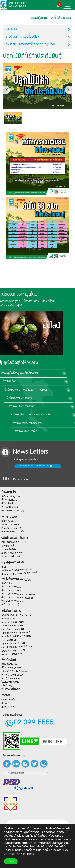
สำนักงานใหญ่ (39, 381)
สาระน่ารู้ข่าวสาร (40, 18)
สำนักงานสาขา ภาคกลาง (45, 398)
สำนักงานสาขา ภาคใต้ (45, 432)
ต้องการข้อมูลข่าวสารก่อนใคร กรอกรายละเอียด (11, 466)
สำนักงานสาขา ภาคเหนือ (46, 407)
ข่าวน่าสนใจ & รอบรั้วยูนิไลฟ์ (38, 37)
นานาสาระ (38, 29)
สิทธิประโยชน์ (18, 301)
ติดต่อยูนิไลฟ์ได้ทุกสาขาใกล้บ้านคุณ (50, 373)
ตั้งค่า (30, 854)
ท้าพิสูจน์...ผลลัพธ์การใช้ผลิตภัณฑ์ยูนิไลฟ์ (38, 45)
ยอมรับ (11, 861)
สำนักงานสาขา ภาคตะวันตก (48, 423)
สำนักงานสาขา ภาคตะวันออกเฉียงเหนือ (54, 415)
